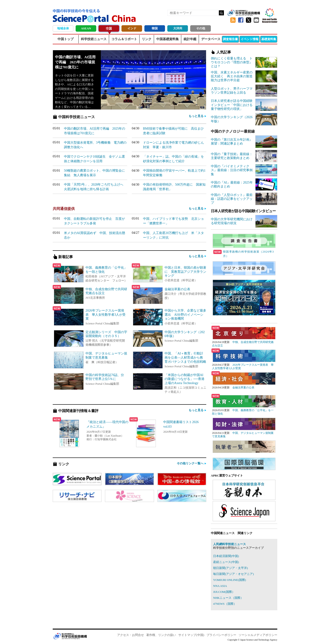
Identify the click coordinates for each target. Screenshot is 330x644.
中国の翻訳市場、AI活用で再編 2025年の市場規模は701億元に (75, 62)
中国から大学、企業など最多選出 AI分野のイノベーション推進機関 (185, 314)
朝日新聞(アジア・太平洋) (231, 568)
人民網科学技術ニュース (230, 544)
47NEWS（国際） (225, 604)
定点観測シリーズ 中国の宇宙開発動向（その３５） (106, 334)
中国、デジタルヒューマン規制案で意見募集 (106, 355)
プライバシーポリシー (221, 635)
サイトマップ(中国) (191, 635)
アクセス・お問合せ (131, 635)
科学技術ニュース (94, 39)
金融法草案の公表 (177, 289)
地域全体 (63, 28)
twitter (248, 20)
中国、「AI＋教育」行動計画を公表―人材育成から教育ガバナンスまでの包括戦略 (185, 357)
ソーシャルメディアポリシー (258, 635)
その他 (201, 28)
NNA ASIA (220, 586)
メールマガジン (256, 20)
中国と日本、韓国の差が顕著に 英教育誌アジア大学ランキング (185, 272)
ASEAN (86, 28)
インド (132, 28)
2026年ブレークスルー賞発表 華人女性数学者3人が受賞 (106, 314)
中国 (109, 28)
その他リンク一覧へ (190, 463)
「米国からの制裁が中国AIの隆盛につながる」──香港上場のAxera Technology (184, 379)
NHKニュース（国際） (228, 598)
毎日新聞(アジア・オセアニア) (234, 574)
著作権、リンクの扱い (161, 635)
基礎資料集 (269, 39)
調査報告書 (230, 39)
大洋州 (178, 28)
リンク (147, 39)
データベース (211, 39)
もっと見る (196, 116)
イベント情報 (250, 39)
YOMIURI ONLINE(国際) (230, 580)
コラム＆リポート (124, 39)
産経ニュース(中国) (226, 562)
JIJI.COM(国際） (224, 592)
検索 (221, 13)
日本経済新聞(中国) (226, 556)
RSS (233, 20)
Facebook (241, 20)
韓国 (155, 28)
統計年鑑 (190, 39)
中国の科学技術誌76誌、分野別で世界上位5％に (105, 377)
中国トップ (66, 39)
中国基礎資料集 (168, 39)
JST (70, 636)
